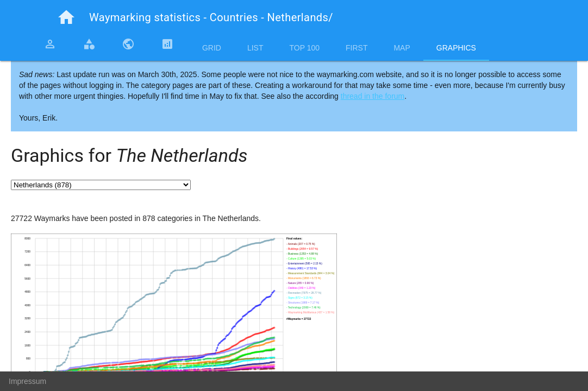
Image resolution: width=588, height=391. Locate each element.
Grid (212, 48)
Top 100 (304, 48)
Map (402, 48)
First (356, 48)
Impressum (27, 381)
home (66, 17)
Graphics (456, 48)
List (255, 48)
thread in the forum (373, 96)
